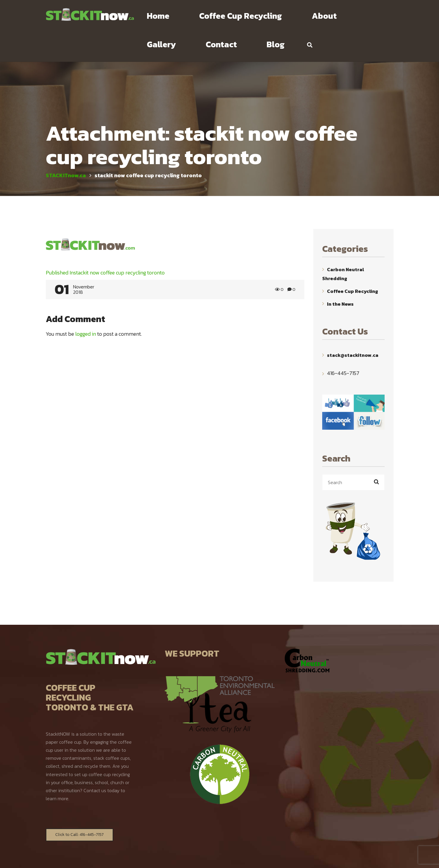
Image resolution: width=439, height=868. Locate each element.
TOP (390, 858)
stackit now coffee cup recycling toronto (105, 244)
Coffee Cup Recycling (353, 263)
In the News (340, 275)
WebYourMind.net (285, 858)
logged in (86, 306)
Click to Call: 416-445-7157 (80, 806)
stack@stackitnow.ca (353, 327)
